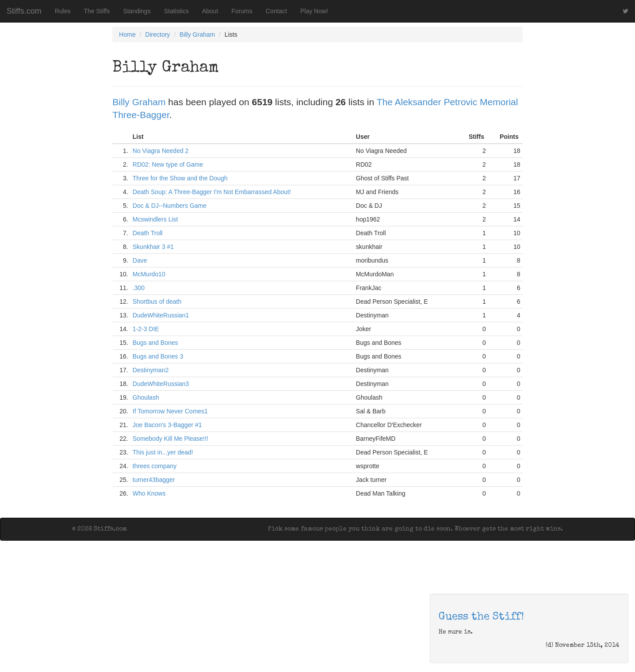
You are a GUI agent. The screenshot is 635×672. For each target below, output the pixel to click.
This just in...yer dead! (163, 452)
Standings (137, 11)
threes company (155, 466)
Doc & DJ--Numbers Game (170, 206)
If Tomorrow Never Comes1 (170, 411)
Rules (63, 11)
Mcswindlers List (155, 219)
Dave (140, 260)
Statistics (176, 11)
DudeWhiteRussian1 (161, 315)
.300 (139, 288)
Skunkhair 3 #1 (153, 247)
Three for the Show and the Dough (180, 178)
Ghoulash (146, 397)
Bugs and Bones (155, 343)
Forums (242, 11)
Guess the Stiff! (481, 617)
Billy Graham (197, 34)
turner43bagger (154, 480)
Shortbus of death (157, 302)
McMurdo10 (149, 274)
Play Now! (314, 11)
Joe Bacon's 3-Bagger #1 (167, 425)
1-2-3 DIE (146, 329)
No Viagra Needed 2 (161, 151)
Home (127, 34)
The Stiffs (97, 11)
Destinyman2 (151, 370)
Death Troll (148, 233)
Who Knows (149, 493)
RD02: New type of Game (168, 164)
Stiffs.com (24, 11)
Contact (276, 11)
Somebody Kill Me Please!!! (170, 439)
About (210, 11)
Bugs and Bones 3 (158, 356)
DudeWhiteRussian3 (161, 384)
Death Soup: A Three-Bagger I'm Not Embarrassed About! (212, 192)
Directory (157, 34)
